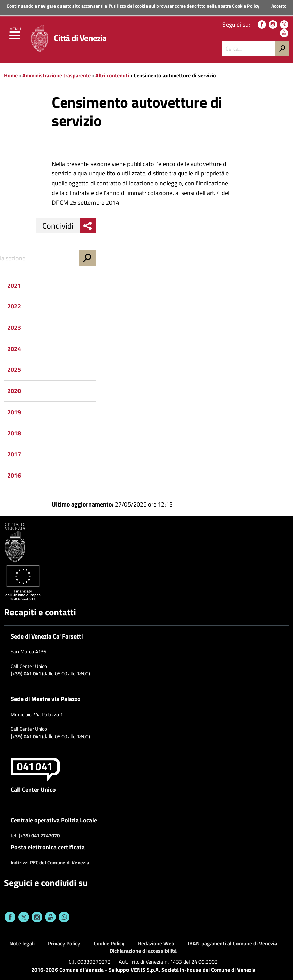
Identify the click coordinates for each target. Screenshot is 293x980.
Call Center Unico (33, 789)
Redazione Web (156, 943)
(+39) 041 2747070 (39, 836)
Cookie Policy (246, 6)
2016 (14, 475)
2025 (14, 370)
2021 (14, 285)
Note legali (22, 943)
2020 (14, 391)
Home (11, 75)
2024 (14, 349)
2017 (14, 454)
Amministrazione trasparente (57, 75)
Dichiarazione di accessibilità (143, 951)
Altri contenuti (112, 75)
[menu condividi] (88, 226)
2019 (14, 412)
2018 (14, 433)
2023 (14, 328)
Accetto (279, 6)
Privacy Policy (64, 943)
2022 (14, 306)
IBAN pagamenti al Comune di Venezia (232, 943)
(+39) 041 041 (26, 674)
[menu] (15, 37)
